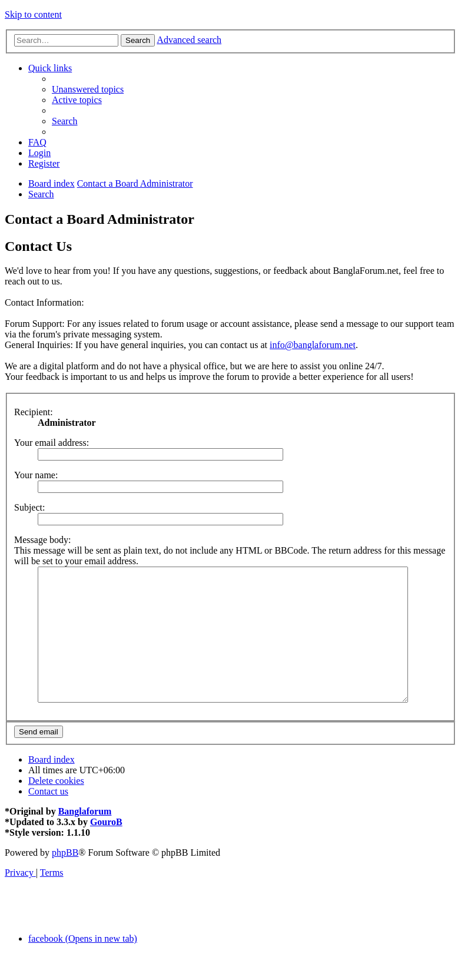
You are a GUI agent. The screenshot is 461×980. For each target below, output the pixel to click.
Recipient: (34, 412)
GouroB (106, 848)
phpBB (65, 879)
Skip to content (33, 14)
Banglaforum (85, 838)
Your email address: (52, 443)
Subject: (29, 507)
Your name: (36, 475)
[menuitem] (88, 89)
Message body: (42, 540)
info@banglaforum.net (313, 345)
